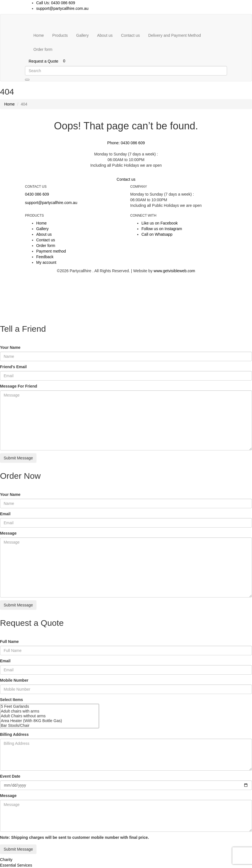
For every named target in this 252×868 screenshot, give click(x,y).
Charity (6, 860)
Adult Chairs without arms (50, 716)
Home (39, 35)
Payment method (51, 251)
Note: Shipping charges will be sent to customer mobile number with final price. (75, 837)
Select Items (12, 700)
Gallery (83, 35)
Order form (43, 49)
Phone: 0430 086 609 (126, 143)
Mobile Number (14, 680)
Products (60, 35)
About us (105, 35)
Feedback (45, 257)
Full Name (9, 642)
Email (5, 514)
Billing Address (14, 734)
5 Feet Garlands (50, 706)
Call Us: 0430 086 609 (56, 3)
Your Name (10, 347)
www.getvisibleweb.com (174, 271)
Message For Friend (19, 386)
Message (8, 533)
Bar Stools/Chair (50, 726)
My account (46, 262)
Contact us (130, 35)
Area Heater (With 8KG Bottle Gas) (50, 721)
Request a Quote (43, 61)
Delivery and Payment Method (175, 35)
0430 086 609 (37, 194)
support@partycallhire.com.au (62, 8)
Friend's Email (13, 367)
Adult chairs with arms (50, 711)
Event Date (10, 776)
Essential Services (16, 865)
